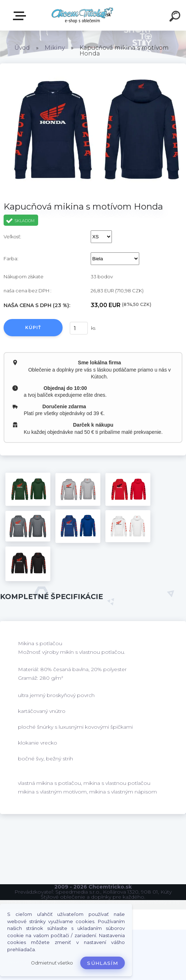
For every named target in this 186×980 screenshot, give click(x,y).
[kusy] (79, 328)
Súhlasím (103, 963)
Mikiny (55, 48)
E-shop (21, 16)
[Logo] (82, 15)
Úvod (22, 48)
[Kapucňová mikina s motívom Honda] (28, 489)
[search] (176, 17)
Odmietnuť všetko (52, 963)
